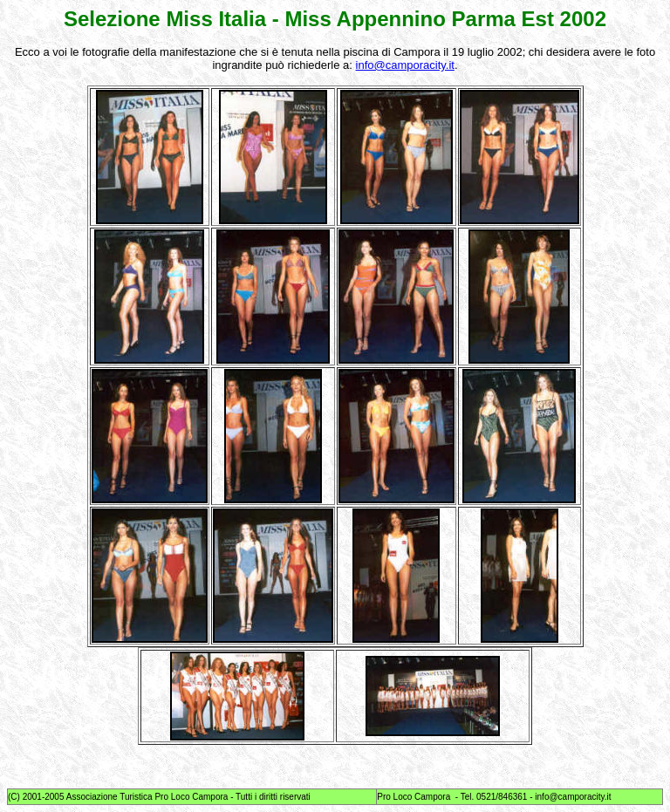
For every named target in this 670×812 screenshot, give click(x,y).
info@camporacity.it (405, 65)
